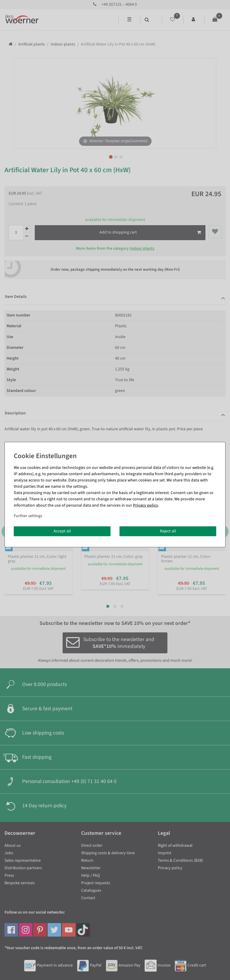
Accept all (62, 531)
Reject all (168, 531)
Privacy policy (146, 505)
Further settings (28, 516)
